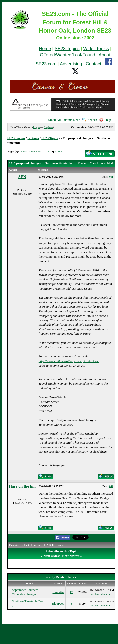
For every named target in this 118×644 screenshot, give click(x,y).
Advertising (71, 64)
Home (45, 49)
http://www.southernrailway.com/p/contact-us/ (69, 361)
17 (71, 592)
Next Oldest (51, 556)
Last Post (95, 594)
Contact (94, 64)
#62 (111, 486)
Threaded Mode (87, 163)
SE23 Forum (16, 138)
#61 (111, 177)
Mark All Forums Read (64, 120)
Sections (33, 138)
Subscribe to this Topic (61, 551)
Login (36, 127)
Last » (59, 151)
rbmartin (58, 592)
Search (90, 120)
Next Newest (71, 556)
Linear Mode (106, 163)
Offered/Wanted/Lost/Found (68, 55)
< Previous (35, 151)
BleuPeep (58, 603)
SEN (22, 177)
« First (24, 151)
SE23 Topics (67, 49)
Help (105, 120)
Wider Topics (96, 49)
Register (48, 127)
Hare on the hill (22, 486)
